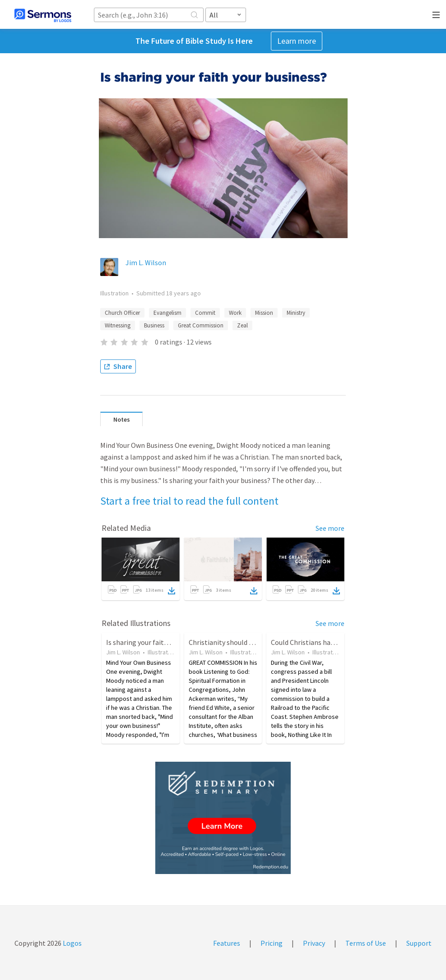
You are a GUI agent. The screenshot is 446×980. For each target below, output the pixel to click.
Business (154, 325)
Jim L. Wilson (146, 262)
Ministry (296, 313)
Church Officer (122, 313)
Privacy (314, 943)
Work (235, 313)
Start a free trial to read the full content (189, 501)
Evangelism (167, 313)
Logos (72, 943)
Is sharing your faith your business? (160, 642)
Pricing (272, 943)
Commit (205, 313)
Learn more (297, 41)
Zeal (242, 325)
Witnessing (118, 325)
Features (227, 943)
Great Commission (201, 325)
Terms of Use (366, 943)
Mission (264, 313)
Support (419, 943)
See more (330, 528)
